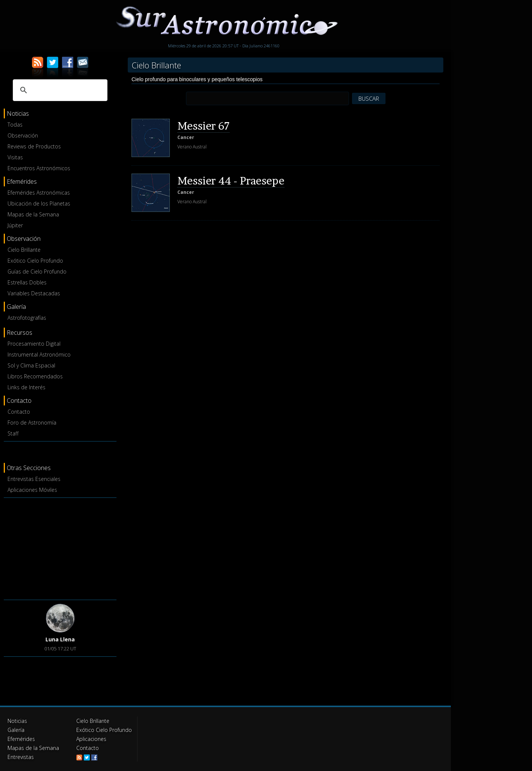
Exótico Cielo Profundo (35, 261)
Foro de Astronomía (32, 423)
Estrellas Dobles (27, 282)
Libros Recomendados (35, 376)
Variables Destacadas (34, 293)
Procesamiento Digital (34, 344)
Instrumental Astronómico (39, 355)
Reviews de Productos (34, 146)
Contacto (19, 412)
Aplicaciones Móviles (32, 490)
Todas (15, 125)
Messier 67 (203, 126)
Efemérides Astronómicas (39, 193)
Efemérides (21, 739)
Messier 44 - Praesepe (231, 181)
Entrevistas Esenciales (34, 479)
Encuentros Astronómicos (39, 168)
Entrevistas (21, 757)
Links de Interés (26, 387)
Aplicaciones (91, 739)
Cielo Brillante (24, 250)
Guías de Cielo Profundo (37, 271)
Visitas (15, 157)
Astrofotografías (27, 318)
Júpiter (15, 225)
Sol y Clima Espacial (31, 365)
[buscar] (59, 90)
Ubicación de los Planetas (39, 203)
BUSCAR (369, 98)
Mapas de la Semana (33, 214)
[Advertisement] (60, 547)
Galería (16, 730)
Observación (23, 135)
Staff (13, 433)
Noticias (17, 721)
